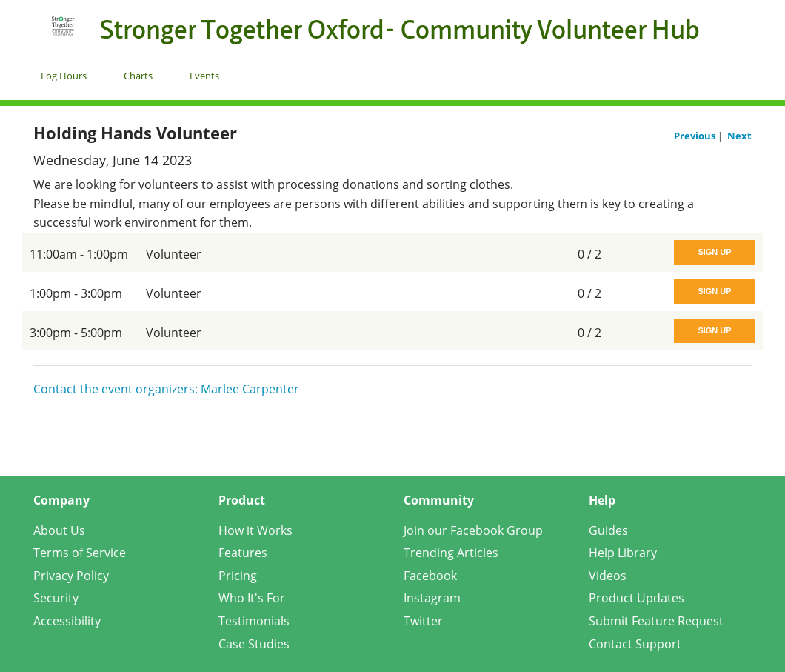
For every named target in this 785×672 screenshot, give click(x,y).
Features (243, 553)
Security (56, 598)
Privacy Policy (71, 576)
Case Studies (254, 644)
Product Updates (637, 598)
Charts (138, 76)
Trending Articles (451, 553)
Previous (696, 136)
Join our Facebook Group (473, 530)
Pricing (238, 576)
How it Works (255, 530)
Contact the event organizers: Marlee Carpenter (166, 389)
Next (739, 136)
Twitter (423, 621)
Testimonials (254, 621)
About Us (59, 530)
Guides (608, 530)
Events (204, 76)
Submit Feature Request (656, 621)
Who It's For (252, 598)
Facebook (430, 576)
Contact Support (635, 644)
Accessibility (67, 621)
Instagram (432, 598)
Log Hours (64, 76)
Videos (608, 576)
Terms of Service (80, 553)
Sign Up (714, 252)
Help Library (623, 553)
